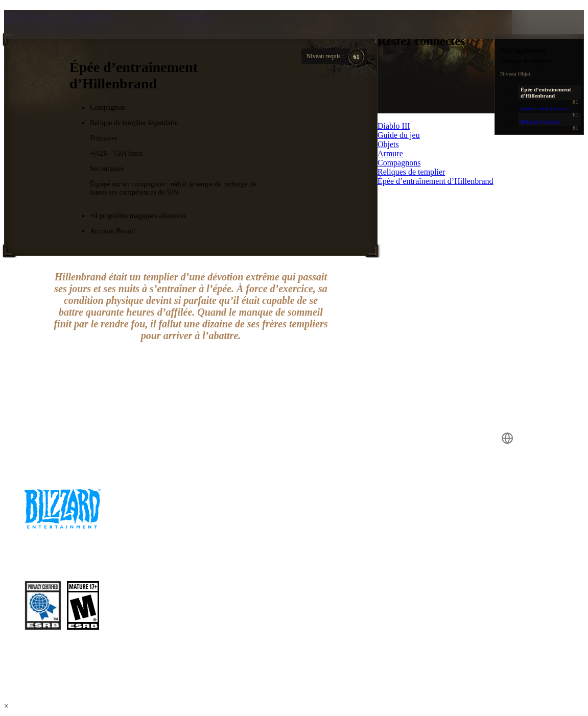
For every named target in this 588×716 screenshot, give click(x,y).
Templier (194, 17)
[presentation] (43, 37)
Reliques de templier (59, 17)
